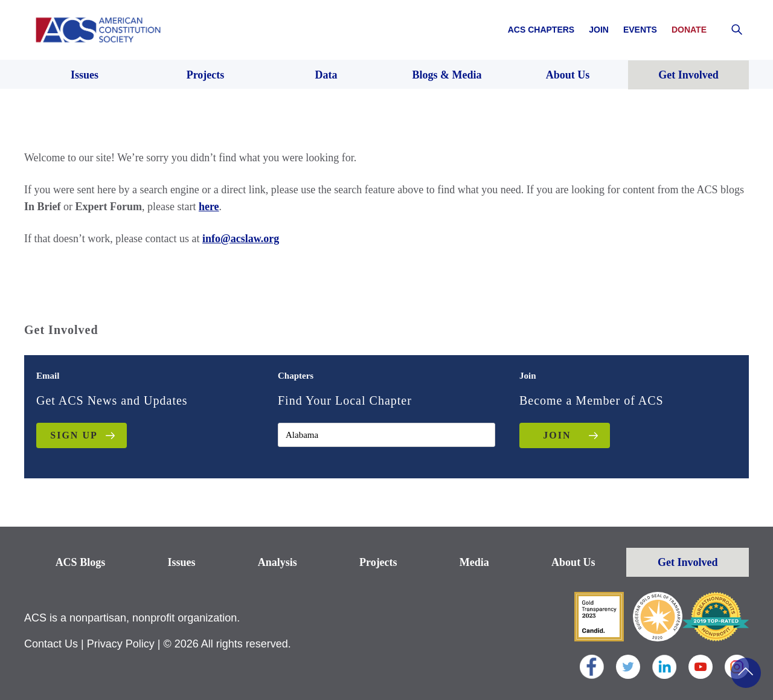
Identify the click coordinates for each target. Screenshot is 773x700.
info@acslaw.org (241, 239)
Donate (689, 30)
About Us (573, 562)
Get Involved (688, 562)
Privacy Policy (121, 644)
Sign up (74, 435)
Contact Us (51, 644)
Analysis (277, 562)
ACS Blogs (81, 562)
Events (640, 30)
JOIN (557, 435)
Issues (181, 562)
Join (599, 30)
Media (474, 562)
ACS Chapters (541, 30)
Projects (378, 562)
